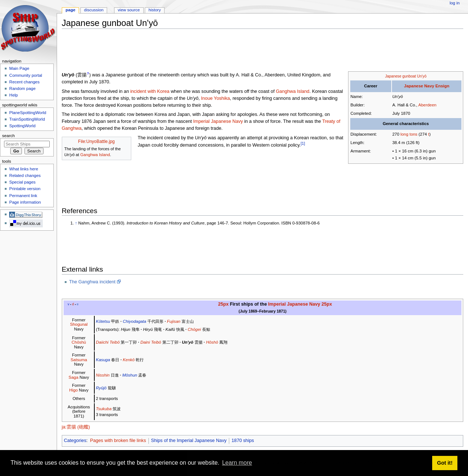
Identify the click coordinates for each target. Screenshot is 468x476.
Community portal (26, 75)
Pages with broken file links (118, 441)
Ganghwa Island (292, 91)
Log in (455, 3)
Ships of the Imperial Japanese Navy (189, 441)
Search (9, 136)
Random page (22, 88)
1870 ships (243, 441)
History (155, 10)
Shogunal (79, 324)
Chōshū (79, 342)
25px (224, 304)
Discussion (94, 10)
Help (14, 95)
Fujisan (174, 321)
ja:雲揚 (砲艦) (76, 427)
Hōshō (212, 342)
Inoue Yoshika (216, 98)
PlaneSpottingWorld (28, 113)
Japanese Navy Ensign (427, 86)
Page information (25, 202)
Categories (75, 441)
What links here (24, 169)
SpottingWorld (22, 126)
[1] (303, 143)
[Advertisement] (195, 51)
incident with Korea (150, 91)
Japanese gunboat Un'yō (406, 76)
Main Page (19, 68)
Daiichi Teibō (108, 342)
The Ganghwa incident (92, 282)
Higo (73, 390)
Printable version (25, 189)
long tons (409, 134)
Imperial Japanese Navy (218, 121)
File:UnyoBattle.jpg (97, 141)
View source (129, 10)
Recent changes (24, 82)
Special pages (22, 182)
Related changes (25, 175)
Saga (74, 377)
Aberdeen (427, 105)
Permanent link (23, 196)
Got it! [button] (445, 463)
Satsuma (79, 360)
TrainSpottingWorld (27, 119)
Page (70, 10)
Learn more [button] (237, 463)
